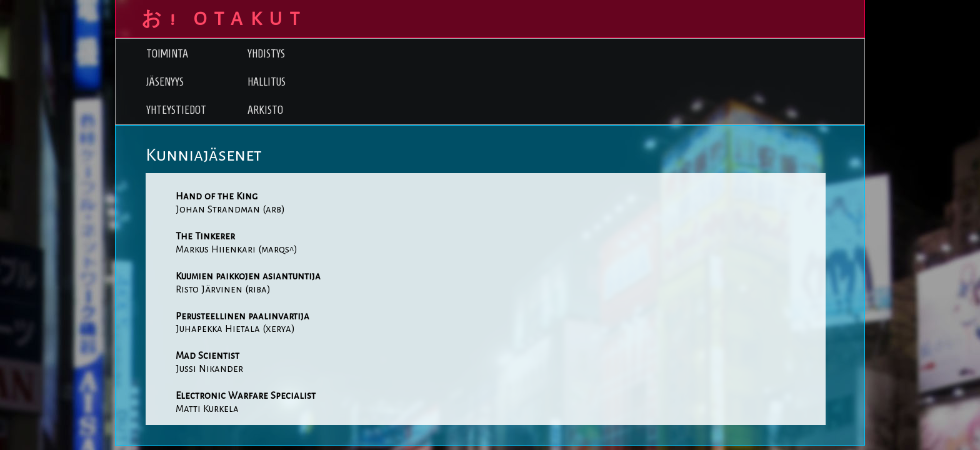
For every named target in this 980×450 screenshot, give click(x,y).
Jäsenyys (165, 82)
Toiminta (167, 53)
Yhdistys (266, 53)
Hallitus (267, 82)
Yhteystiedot (176, 110)
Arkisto (265, 110)
